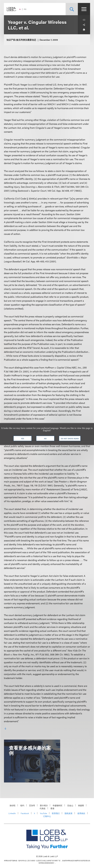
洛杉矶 (12, 805)
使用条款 (81, 813)
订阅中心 (47, 816)
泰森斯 (81, 805)
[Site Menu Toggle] (84, 9)
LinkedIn (12, 813)
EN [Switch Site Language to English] (20, 9)
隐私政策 (69, 813)
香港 (52, 808)
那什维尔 (44, 805)
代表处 (43, 808)
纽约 (22, 805)
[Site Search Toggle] (72, 9)
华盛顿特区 (58, 805)
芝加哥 (32, 805)
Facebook (25, 813)
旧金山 (70, 805)
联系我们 (56, 813)
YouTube (43, 813)
